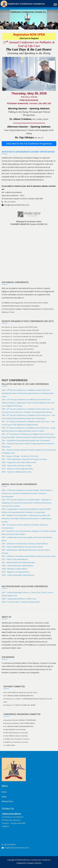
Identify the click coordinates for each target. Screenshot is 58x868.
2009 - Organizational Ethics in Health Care (19, 599)
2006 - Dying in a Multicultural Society (17, 472)
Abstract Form (7, 801)
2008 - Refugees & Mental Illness (15, 569)
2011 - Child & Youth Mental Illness (15, 559)
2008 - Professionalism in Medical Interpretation (21, 602)
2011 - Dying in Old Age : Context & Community (20, 456)
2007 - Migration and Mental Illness (16, 572)
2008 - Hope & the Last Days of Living (16, 466)
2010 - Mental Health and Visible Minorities (18, 563)
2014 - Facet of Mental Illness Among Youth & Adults (22, 547)
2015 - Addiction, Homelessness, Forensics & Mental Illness (25, 544)
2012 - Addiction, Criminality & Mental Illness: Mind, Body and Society (29, 556)
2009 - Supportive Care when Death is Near (19, 462)
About (4, 797)
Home (4, 792)
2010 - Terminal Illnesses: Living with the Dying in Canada (24, 459)
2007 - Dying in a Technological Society (17, 469)
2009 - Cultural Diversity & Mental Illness (17, 566)
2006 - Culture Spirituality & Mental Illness (18, 575)
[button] (55, 4)
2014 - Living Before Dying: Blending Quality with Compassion (26, 440)
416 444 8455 (10, 202)
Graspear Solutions (34, 863)
